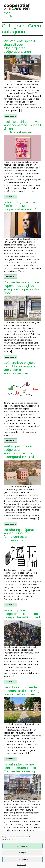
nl (4, 16)
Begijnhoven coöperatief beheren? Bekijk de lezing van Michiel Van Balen (21, 691)
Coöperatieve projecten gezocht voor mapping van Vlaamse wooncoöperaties (21, 368)
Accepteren (22, 846)
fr (7, 16)
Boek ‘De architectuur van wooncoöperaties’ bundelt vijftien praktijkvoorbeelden (22, 127)
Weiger (22, 853)
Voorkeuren (22, 859)
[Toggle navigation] (8, 13)
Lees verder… (10, 116)
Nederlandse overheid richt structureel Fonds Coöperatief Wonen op (20, 768)
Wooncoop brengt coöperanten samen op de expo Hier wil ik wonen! (22, 614)
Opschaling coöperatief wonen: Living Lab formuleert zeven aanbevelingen (21, 535)
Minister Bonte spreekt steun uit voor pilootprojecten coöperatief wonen (19, 46)
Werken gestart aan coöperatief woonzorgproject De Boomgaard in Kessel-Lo (21, 451)
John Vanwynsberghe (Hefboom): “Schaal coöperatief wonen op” (20, 206)
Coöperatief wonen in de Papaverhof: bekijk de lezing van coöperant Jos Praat (21, 287)
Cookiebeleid (21, 865)
